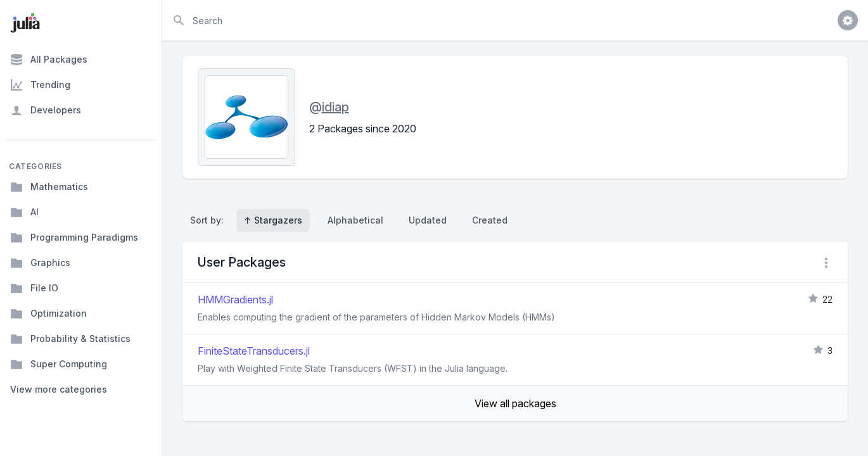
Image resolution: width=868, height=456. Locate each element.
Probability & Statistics (70, 339)
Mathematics (49, 187)
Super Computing (59, 364)
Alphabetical (355, 220)
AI (24, 212)
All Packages (49, 60)
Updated (428, 220)
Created (490, 220)
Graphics (40, 263)
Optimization (48, 313)
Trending (40, 85)
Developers (46, 110)
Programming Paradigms (74, 237)
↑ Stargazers (273, 220)
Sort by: (209, 220)
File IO (34, 288)
